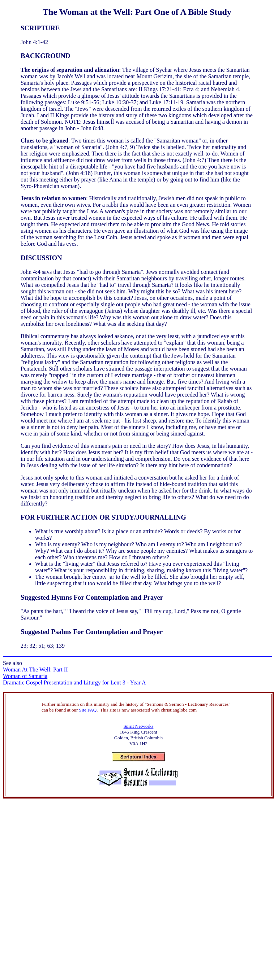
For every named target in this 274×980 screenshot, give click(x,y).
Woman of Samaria (25, 676)
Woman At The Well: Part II (35, 670)
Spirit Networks (139, 726)
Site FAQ (88, 710)
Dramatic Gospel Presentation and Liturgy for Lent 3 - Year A (74, 682)
